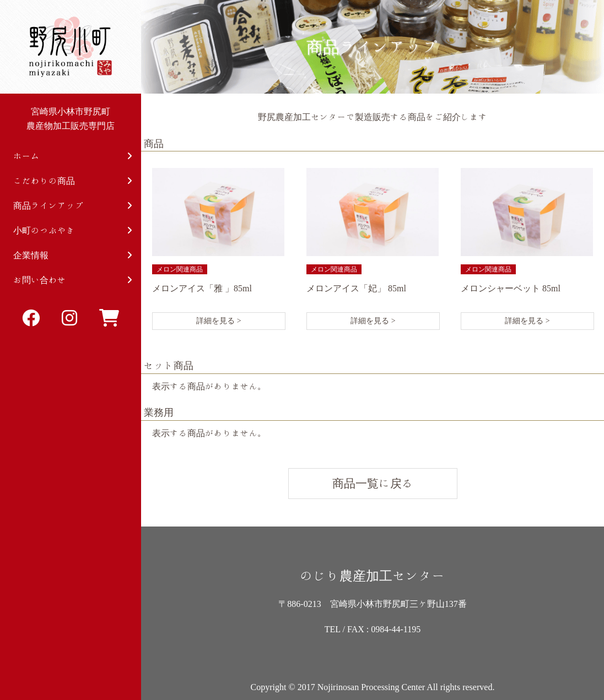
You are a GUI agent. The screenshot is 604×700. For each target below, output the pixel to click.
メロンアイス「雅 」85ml (202, 288)
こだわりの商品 (73, 181)
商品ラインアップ (73, 206)
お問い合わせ (73, 280)
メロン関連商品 (180, 269)
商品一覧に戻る (373, 483)
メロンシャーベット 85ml (511, 288)
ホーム (73, 156)
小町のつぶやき (73, 230)
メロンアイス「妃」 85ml (356, 288)
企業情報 (73, 255)
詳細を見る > (219, 321)
